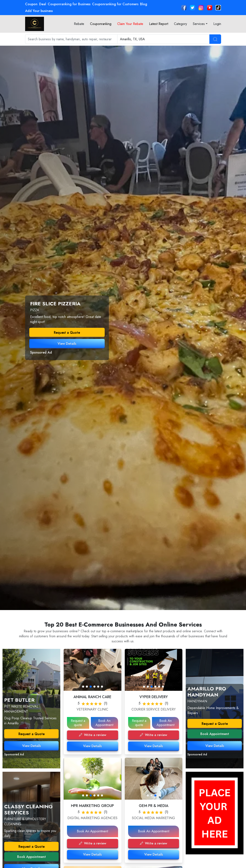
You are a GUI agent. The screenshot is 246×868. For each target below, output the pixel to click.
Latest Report (159, 24)
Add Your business (39, 11)
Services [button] (199, 24)
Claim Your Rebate (130, 24)
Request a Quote (67, 332)
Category (180, 24)
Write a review (93, 735)
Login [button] (217, 24)
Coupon (31, 4)
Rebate (79, 24)
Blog (144, 4)
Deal (43, 4)
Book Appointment (32, 857)
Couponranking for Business (69, 4)
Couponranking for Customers (115, 4)
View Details (67, 344)
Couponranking (101, 24)
